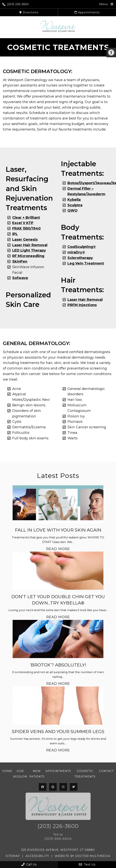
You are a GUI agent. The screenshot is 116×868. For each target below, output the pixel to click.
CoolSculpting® (82, 247)
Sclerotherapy (80, 258)
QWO (73, 211)
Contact (106, 771)
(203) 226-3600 (16, 4)
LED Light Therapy (29, 250)
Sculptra (75, 205)
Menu (103, 4)
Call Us (29, 864)
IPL (15, 234)
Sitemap (13, 856)
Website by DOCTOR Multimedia (83, 856)
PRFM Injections (82, 305)
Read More (58, 549)
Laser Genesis (25, 240)
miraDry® (76, 252)
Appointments (87, 12)
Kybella (74, 200)
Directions (29, 12)
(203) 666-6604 (58, 839)
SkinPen (20, 261)
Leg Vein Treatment (86, 263)
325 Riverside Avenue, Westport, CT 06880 (58, 850)
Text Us (87, 864)
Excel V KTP (23, 223)
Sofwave (20, 278)
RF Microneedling (28, 256)
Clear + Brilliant (26, 218)
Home (7, 771)
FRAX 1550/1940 (26, 228)
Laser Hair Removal (85, 300)
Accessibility (37, 856)
